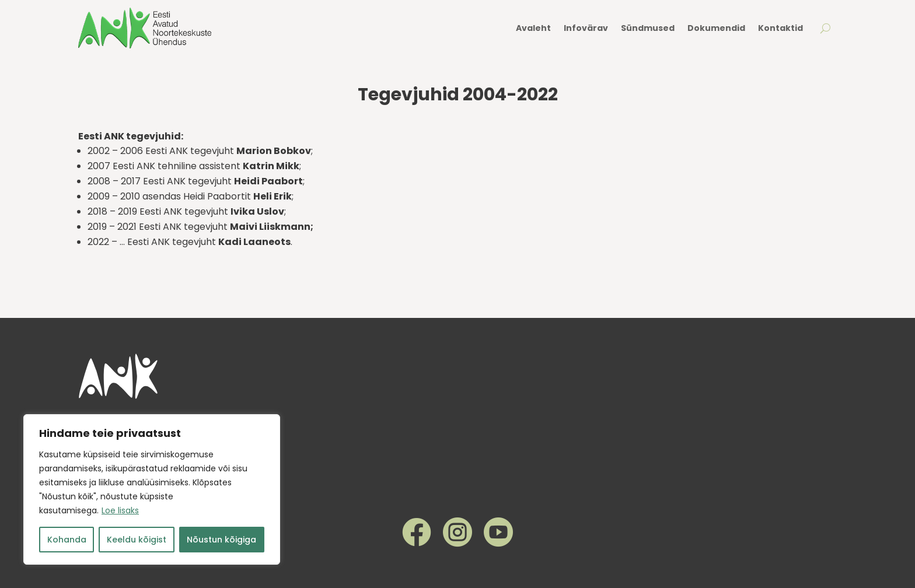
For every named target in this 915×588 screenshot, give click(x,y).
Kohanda (67, 540)
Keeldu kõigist (137, 540)
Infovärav (586, 28)
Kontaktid (780, 28)
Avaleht (533, 28)
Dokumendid (716, 28)
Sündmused (648, 28)
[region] (152, 489)
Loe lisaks (120, 510)
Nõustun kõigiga (221, 540)
